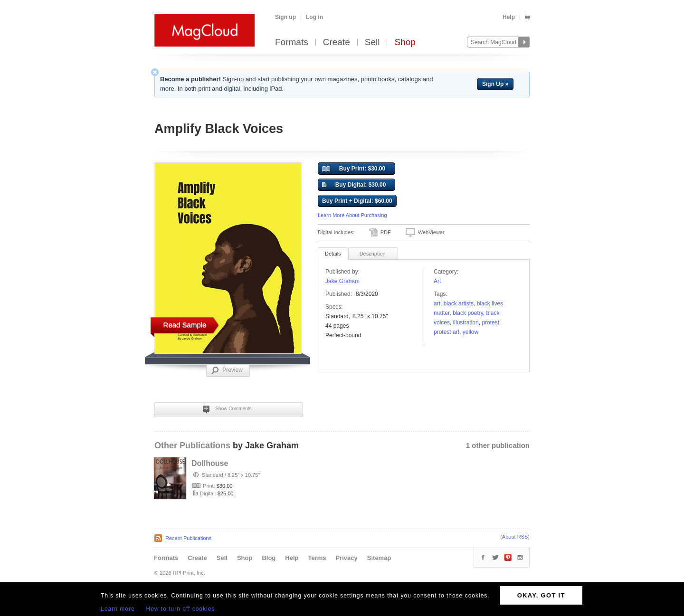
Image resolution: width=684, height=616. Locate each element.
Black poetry (468, 313)
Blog (269, 558)
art (437, 303)
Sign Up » (495, 84)
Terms (317, 558)
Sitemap (379, 558)
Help (509, 17)
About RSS (515, 537)
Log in (314, 17)
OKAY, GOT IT (541, 595)
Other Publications (192, 445)
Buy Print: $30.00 (354, 169)
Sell (372, 43)
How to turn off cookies (181, 609)
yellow (470, 332)
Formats (292, 43)
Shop (405, 43)
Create (337, 43)
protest (490, 322)
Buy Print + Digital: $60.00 (357, 201)
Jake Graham (342, 281)
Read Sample (185, 325)
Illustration (466, 322)
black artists (459, 303)
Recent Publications (188, 538)
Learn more (118, 609)
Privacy (347, 558)
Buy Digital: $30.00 (354, 185)
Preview (227, 370)
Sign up (285, 17)
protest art (446, 332)
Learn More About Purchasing (352, 215)
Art (437, 281)
